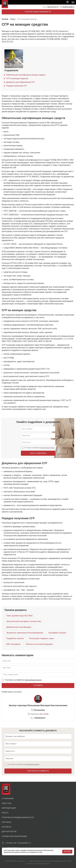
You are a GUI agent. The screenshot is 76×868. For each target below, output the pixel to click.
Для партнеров (9, 832)
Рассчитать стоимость (38, 771)
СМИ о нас (7, 803)
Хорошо (67, 852)
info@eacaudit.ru (68, 7)
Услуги (13, 19)
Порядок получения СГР (17, 86)
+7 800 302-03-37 (52, 7)
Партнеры (6, 822)
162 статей (44, 714)
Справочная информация (14, 836)
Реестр (5, 813)
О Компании (8, 799)
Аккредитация (9, 808)
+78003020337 (39, 718)
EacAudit (5, 19)
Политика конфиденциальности (18, 818)
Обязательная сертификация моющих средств (26, 75)
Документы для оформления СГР (20, 82)
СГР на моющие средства (17, 78)
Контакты (6, 827)
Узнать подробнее (38, 453)
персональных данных (48, 448)
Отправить (38, 686)
